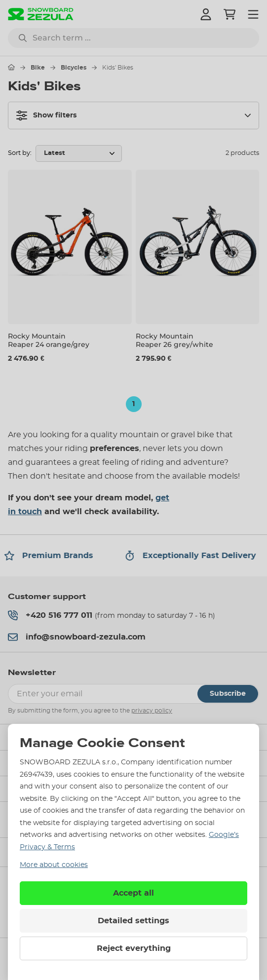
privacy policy (152, 711)
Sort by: (20, 153)
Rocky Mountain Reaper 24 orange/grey (49, 340)
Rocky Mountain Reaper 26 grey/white (174, 340)
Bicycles (74, 68)
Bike (38, 68)
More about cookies (54, 865)
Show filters (46, 115)
